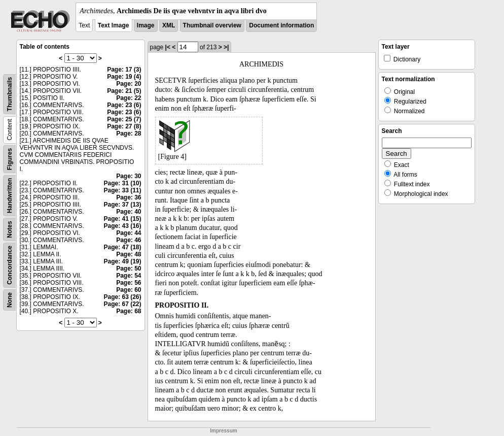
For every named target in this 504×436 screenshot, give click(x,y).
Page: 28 (129, 133)
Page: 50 (129, 269)
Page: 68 (129, 311)
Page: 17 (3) (124, 70)
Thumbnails (10, 94)
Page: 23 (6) (124, 105)
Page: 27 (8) (124, 126)
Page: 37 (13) (122, 205)
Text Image (114, 25)
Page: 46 (129, 240)
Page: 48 (129, 254)
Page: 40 (129, 212)
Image (146, 25)
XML (169, 25)
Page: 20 (129, 84)
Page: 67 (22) (122, 304)
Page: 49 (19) (122, 261)
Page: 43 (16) (122, 226)
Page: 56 (129, 283)
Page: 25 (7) (124, 119)
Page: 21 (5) (124, 91)
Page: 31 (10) (122, 183)
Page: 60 (129, 290)
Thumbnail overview (212, 25)
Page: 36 (129, 197)
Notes (10, 229)
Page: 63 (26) (122, 297)
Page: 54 (129, 276)
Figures (10, 159)
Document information (281, 25)
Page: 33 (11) (122, 190)
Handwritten (10, 196)
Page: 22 (129, 98)
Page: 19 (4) (124, 77)
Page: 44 (129, 233)
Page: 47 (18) (122, 247)
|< (168, 47)
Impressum (223, 431)
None (10, 300)
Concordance (10, 265)
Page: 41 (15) (122, 219)
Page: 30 (129, 176)
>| (226, 47)
